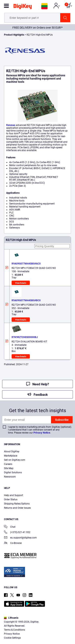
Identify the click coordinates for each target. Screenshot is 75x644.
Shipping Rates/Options (17, 504)
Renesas (11, 125)
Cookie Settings (12, 638)
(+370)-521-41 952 (17, 533)
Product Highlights (14, 35)
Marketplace (11, 456)
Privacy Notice (42, 433)
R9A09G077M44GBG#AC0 (26, 264)
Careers (8, 464)
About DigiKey (12, 452)
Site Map (9, 468)
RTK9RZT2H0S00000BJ (25, 337)
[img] (23, 7)
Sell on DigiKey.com (15, 460)
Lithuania (11, 618)
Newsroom (10, 477)
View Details (21, 283)
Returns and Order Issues (17, 508)
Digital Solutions (13, 473)
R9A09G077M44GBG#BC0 (26, 300)
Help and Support (13, 495)
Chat (10, 527)
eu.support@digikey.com (20, 538)
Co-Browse (13, 543)
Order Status (11, 499)
